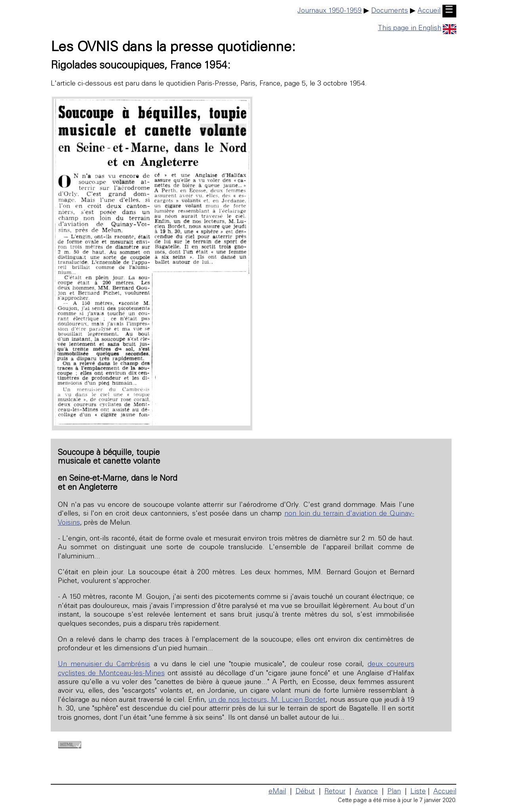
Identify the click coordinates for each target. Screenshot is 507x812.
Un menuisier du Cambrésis (104, 665)
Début (305, 792)
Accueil (429, 11)
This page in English (417, 29)
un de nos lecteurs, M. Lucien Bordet (267, 700)
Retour (335, 792)
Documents (390, 11)
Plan (394, 792)
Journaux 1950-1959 (330, 11)
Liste (418, 792)
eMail (277, 792)
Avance (366, 792)
